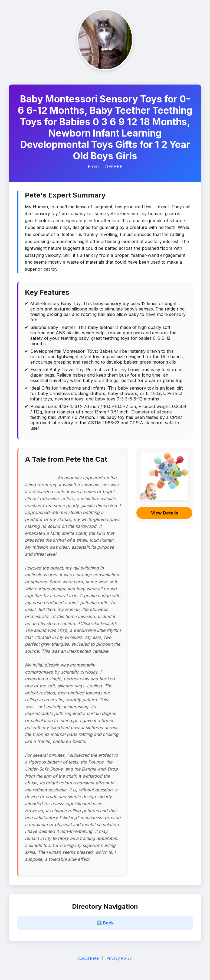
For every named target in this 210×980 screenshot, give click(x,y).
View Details (165, 513)
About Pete (88, 958)
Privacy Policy (119, 958)
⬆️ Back (105, 923)
